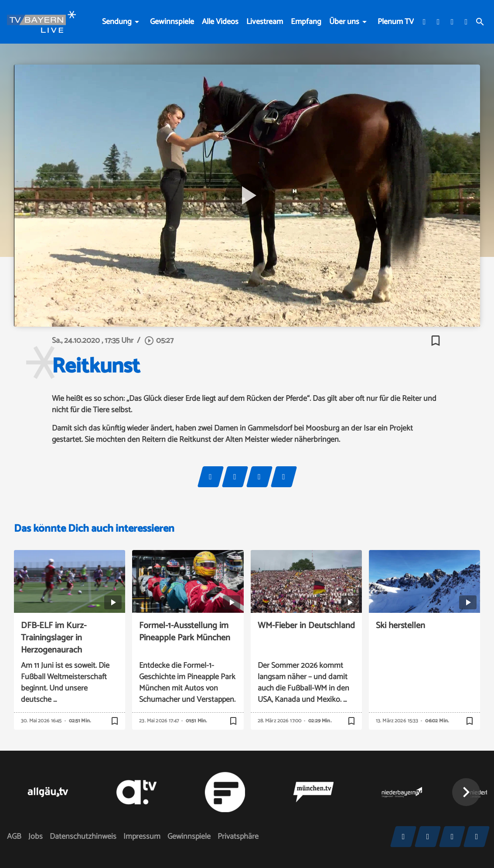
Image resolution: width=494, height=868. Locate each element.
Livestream (265, 22)
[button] (466, 792)
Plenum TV (396, 22)
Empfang (306, 22)
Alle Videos (220, 22)
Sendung (117, 22)
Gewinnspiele (172, 22)
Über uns (344, 22)
